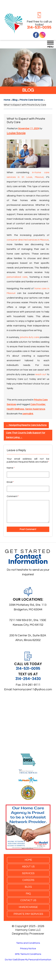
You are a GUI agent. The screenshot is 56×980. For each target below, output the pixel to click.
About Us (28, 867)
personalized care (17, 277)
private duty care (30, 337)
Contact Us (28, 900)
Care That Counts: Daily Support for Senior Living (26, 435)
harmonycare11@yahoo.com (32, 689)
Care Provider (38, 404)
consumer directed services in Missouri (28, 240)
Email (10, 482)
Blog (28, 887)
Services (28, 873)
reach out (41, 374)
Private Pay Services (28, 914)
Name (11, 468)
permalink (28, 414)
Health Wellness (15, 409)
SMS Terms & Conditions (28, 954)
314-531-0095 (39, 27)
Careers (28, 880)
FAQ (28, 894)
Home (28, 860)
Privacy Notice (28, 949)
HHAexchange (28, 907)
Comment (13, 496)
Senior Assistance (35, 409)
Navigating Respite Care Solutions (26, 425)
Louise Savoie (16, 133)
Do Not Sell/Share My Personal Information (28, 960)
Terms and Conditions (28, 943)
